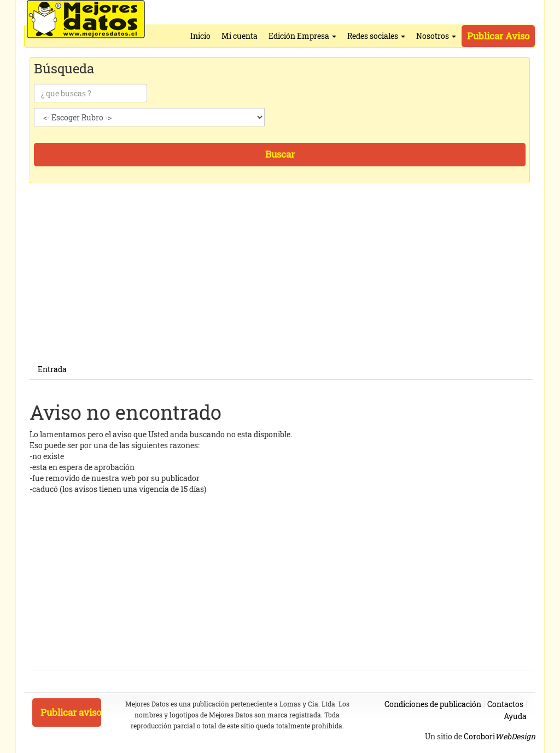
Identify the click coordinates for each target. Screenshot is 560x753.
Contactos (505, 704)
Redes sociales (376, 36)
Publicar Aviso (498, 36)
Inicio (200, 36)
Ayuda (515, 716)
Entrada (52, 369)
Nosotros (436, 36)
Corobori (500, 736)
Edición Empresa (302, 36)
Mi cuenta (240, 36)
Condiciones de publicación (433, 704)
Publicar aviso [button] (71, 712)
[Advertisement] (281, 283)
